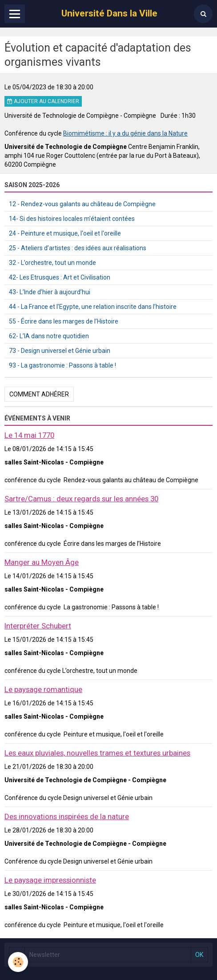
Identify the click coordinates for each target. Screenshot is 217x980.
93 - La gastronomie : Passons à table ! (62, 365)
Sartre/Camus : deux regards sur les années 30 (81, 499)
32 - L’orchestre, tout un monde (52, 263)
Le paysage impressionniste (50, 880)
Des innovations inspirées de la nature (67, 816)
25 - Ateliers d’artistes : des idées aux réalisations (78, 248)
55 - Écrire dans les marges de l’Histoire (64, 321)
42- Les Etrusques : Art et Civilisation (60, 277)
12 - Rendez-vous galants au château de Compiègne (82, 204)
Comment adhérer (39, 394)
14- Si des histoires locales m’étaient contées (72, 219)
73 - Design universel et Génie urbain (60, 351)
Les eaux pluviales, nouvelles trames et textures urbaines (97, 753)
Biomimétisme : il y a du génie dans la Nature (125, 133)
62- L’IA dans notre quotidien (49, 336)
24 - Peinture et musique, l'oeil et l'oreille (65, 233)
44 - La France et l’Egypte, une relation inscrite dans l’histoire (93, 307)
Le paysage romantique (43, 689)
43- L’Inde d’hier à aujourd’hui (50, 292)
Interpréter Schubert (38, 626)
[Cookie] (18, 962)
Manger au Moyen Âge (42, 562)
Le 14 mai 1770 (29, 435)
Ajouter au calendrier (43, 101)
